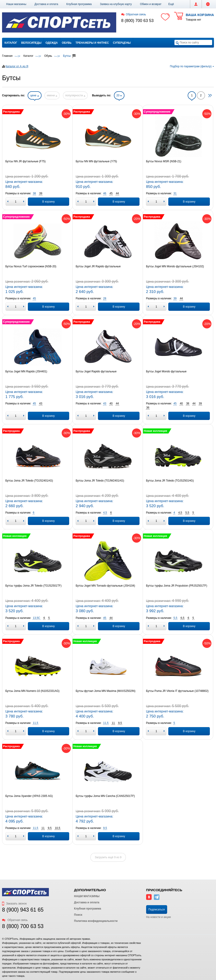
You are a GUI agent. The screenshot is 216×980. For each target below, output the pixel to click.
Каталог (11, 43)
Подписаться (157, 910)
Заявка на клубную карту (116, 4)
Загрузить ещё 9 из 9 (108, 857)
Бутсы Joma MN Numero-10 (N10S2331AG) (33, 691)
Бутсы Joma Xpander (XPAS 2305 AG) (29, 796)
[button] (171, 4)
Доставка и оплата (46, 4)
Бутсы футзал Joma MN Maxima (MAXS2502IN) (105, 691)
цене (34, 95)
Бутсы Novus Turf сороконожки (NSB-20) (31, 266)
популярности (75, 95)
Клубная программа (79, 4)
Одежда (52, 43)
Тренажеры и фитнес (92, 43)
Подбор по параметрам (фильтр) (192, 66)
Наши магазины (16, 4)
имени (52, 95)
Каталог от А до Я (17, 66)
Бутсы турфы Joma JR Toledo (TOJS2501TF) (34, 586)
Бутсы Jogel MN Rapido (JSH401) (26, 371)
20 (119, 95)
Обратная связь (134, 14)
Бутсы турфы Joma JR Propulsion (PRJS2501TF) (176, 586)
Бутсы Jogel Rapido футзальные (96, 371)
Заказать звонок (14, 904)
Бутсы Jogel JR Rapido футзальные (98, 266)
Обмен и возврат (151, 4)
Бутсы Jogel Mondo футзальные (166, 371)
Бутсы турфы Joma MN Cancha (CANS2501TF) (105, 796)
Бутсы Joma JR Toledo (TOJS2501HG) (170, 481)
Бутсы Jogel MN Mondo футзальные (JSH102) (175, 266)
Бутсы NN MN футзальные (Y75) (96, 161)
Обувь (67, 43)
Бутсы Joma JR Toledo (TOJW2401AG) (100, 481)
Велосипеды (31, 43)
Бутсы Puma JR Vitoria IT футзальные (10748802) (177, 691)
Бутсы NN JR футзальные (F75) (26, 161)
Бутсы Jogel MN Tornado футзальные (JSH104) (105, 586)
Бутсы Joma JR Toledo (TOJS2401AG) (29, 481)
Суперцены (122, 43)
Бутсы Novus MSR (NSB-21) (163, 161)
